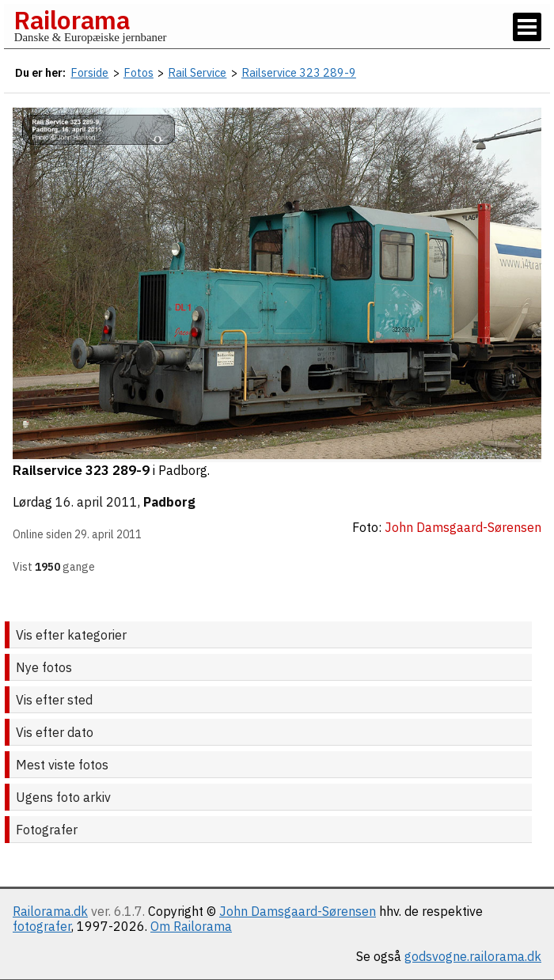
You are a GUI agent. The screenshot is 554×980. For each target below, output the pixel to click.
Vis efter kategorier (71, 635)
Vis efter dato (55, 732)
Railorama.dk (50, 911)
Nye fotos (44, 667)
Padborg (169, 502)
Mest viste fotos (62, 765)
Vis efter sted (54, 700)
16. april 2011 (97, 502)
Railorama (72, 20)
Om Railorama (191, 926)
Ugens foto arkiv (63, 797)
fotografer (42, 926)
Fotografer (47, 830)
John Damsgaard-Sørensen (298, 911)
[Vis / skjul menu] (527, 27)
